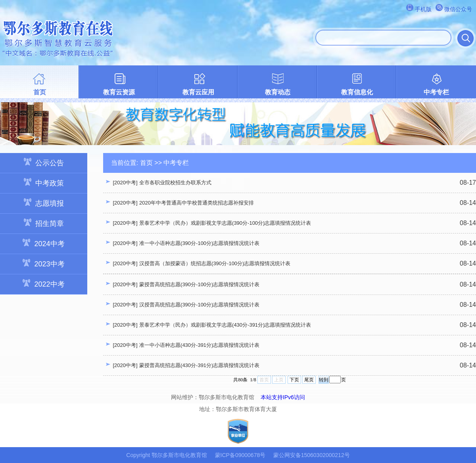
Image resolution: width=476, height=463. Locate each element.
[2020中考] (125, 183)
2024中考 (43, 243)
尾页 (309, 380)
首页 (40, 92)
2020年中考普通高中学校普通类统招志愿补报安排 (197, 203)
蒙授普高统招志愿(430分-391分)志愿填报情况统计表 (199, 365)
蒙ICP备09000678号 (240, 455)
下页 (294, 380)
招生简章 (44, 223)
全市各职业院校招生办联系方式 (175, 183)
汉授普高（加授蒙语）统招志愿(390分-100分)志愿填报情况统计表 (215, 263)
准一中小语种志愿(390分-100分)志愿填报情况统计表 (199, 243)
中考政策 (44, 183)
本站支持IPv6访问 (283, 397)
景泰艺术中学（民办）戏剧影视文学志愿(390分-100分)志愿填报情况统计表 (225, 223)
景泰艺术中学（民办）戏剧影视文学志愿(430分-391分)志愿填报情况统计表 (225, 325)
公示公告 (44, 162)
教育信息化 (357, 92)
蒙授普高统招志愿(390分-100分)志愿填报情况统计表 (199, 284)
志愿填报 (44, 203)
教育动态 (278, 92)
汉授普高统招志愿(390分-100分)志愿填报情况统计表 (199, 305)
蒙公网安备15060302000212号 (312, 455)
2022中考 (43, 284)
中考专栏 (436, 92)
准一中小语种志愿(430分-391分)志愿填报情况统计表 (199, 345)
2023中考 (43, 263)
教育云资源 (119, 92)
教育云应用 (198, 92)
